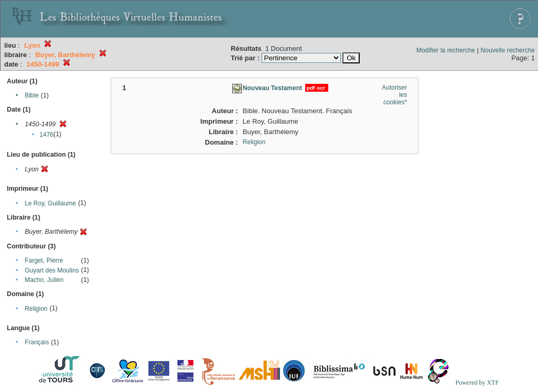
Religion (36, 309)
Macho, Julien (44, 280)
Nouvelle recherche (508, 50)
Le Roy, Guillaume (50, 203)
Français (37, 342)
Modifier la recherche (446, 50)
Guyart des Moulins (52, 270)
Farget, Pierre (44, 260)
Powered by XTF (477, 383)
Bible (32, 95)
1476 (46, 135)
